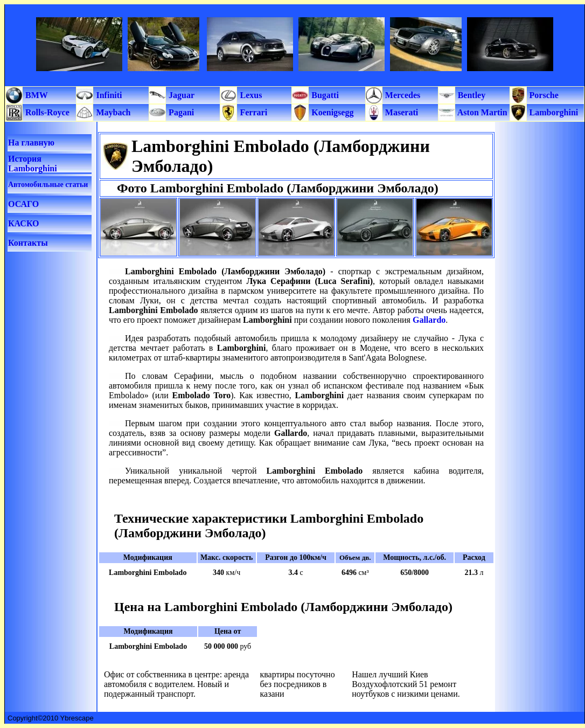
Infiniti (108, 95)
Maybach (112, 112)
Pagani (180, 112)
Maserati (401, 112)
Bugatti (324, 95)
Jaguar (180, 95)
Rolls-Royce (46, 112)
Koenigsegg (331, 112)
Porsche (543, 95)
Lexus (250, 95)
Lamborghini (553, 112)
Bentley (471, 95)
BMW (36, 95)
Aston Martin (482, 112)
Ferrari (252, 112)
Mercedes (402, 95)
